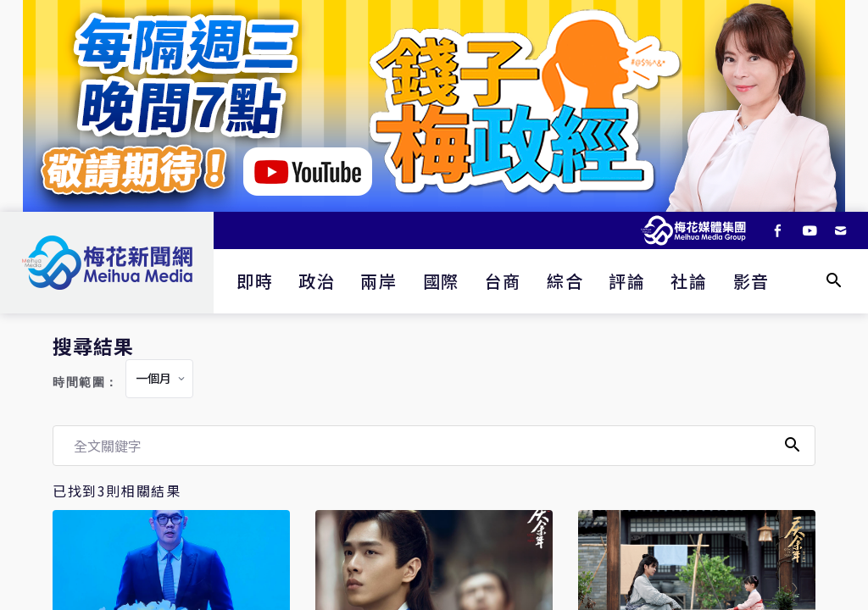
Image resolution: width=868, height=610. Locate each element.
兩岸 (378, 281)
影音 (751, 281)
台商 (503, 281)
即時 (255, 281)
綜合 (565, 281)
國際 (441, 281)
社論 (689, 281)
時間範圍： (86, 383)
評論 (627, 281)
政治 (317, 281)
